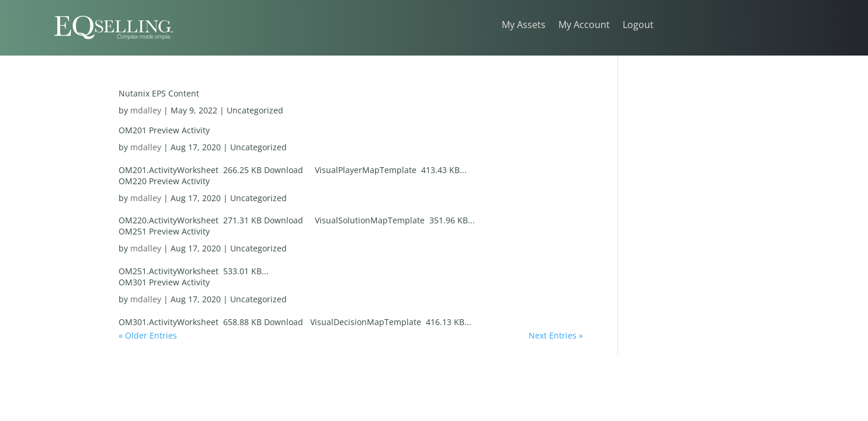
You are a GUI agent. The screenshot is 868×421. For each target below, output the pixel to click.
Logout (638, 26)
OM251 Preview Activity (164, 231)
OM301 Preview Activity (164, 282)
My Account (584, 26)
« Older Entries (148, 335)
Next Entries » (556, 335)
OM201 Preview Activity (164, 130)
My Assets (524, 26)
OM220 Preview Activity (164, 181)
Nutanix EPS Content (159, 93)
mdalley (146, 110)
